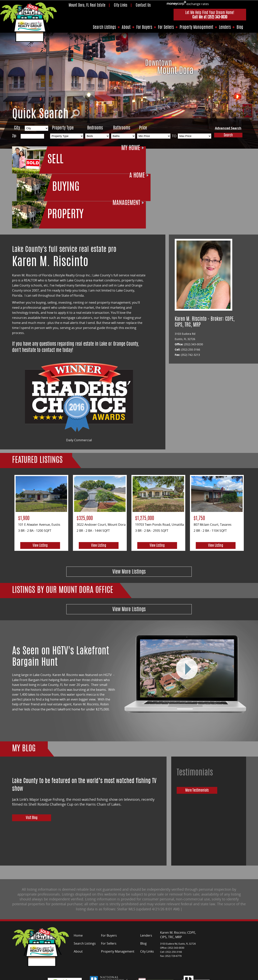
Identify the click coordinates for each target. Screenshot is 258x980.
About (126, 28)
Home (78, 879)
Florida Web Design (233, 976)
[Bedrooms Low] (97, 136)
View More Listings (129, 515)
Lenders (225, 28)
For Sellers (166, 28)
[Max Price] (195, 136)
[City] (36, 128)
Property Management (196, 28)
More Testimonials (202, 736)
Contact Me (105, 976)
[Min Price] (154, 136)
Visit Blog (32, 764)
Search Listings (104, 28)
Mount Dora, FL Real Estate (87, 6)
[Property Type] (67, 136)
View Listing (40, 489)
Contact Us (143, 6)
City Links (121, 6)
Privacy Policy (85, 976)
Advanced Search (228, 128)
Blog (240, 28)
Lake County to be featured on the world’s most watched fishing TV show (84, 729)
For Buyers (144, 28)
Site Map (66, 976)
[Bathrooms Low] (123, 136)
